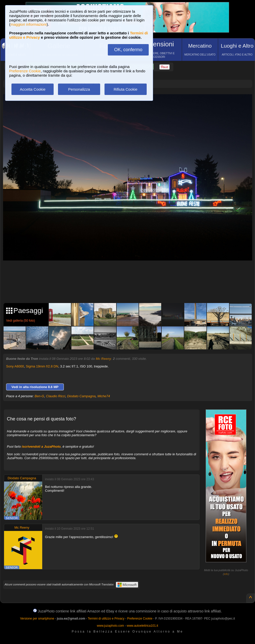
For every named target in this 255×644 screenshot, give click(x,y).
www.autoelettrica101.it (142, 626)
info (226, 574)
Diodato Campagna (81, 396)
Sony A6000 (15, 366)
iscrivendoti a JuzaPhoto (41, 447)
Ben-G (39, 396)
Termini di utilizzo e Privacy (106, 619)
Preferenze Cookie (25, 71)
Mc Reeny (103, 359)
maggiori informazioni (29, 24)
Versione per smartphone (37, 619)
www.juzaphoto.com (110, 626)
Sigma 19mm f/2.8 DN (42, 366)
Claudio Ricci (56, 396)
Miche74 (104, 396)
